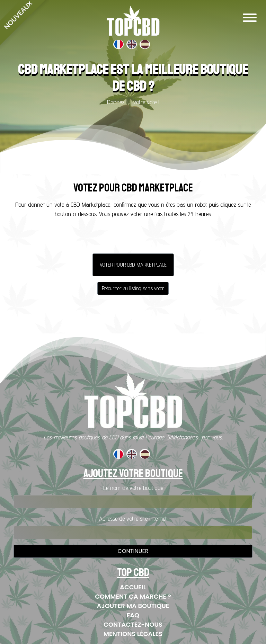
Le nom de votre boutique (133, 488)
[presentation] (133, 238)
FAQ (133, 615)
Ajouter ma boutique (133, 606)
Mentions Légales (133, 634)
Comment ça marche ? (133, 596)
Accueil (133, 587)
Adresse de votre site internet (133, 518)
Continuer (133, 551)
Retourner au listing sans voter (133, 288)
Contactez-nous (133, 624)
